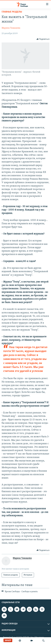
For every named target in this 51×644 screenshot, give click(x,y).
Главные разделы (12, 12)
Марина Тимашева (11, 28)
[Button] (43, 39)
